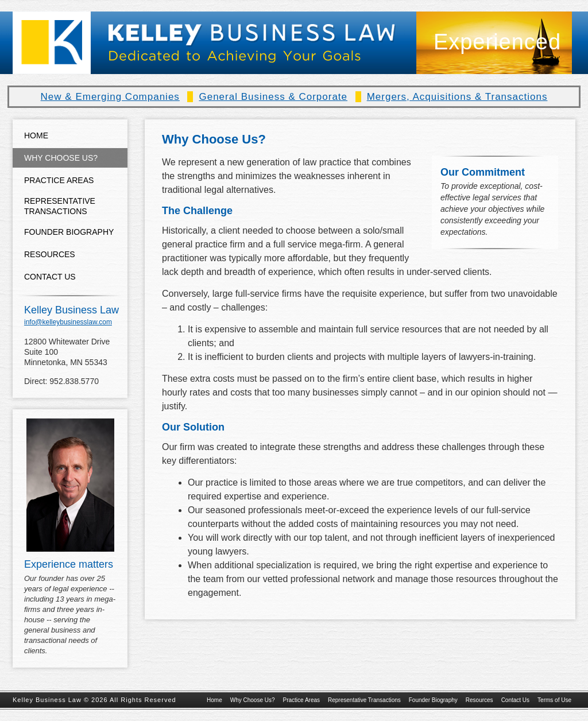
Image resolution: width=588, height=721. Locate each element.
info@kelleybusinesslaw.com (68, 322)
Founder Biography (69, 232)
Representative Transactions (60, 206)
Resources (50, 254)
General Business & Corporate (273, 97)
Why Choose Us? (61, 158)
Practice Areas (59, 180)
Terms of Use (554, 700)
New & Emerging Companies (110, 97)
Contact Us (50, 277)
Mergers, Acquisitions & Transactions (457, 97)
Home (36, 135)
